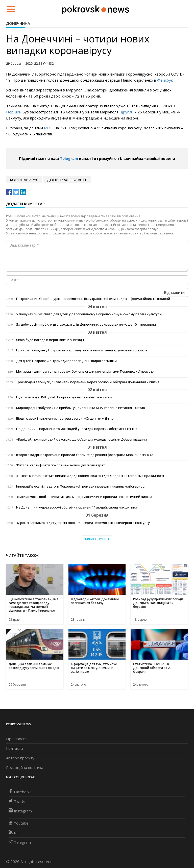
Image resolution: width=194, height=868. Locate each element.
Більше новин (97, 539)
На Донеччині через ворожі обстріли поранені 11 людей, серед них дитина (77, 507)
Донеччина (18, 23)
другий (127, 112)
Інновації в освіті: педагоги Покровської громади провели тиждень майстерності (81, 486)
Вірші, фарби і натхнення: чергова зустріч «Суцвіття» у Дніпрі (65, 418)
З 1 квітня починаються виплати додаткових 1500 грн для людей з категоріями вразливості (90, 476)
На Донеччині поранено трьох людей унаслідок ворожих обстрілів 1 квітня (77, 429)
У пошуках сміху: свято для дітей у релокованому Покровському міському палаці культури (89, 314)
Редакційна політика (25, 767)
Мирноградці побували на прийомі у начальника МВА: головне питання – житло (81, 408)
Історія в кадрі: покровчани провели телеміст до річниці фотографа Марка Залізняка (85, 455)
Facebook (20, 792)
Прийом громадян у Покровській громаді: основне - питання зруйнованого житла (82, 350)
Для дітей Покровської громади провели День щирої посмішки (66, 361)
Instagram (20, 811)
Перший (14, 112)
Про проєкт (16, 739)
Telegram (69, 158)
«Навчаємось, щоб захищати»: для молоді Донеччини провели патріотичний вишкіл (84, 497)
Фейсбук (165, 80)
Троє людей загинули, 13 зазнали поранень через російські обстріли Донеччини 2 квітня (88, 382)
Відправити (174, 292)
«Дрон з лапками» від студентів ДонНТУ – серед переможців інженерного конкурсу (83, 523)
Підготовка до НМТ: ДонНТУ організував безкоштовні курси (64, 397)
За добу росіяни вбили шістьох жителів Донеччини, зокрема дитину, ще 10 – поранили (86, 324)
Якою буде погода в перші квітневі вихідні (50, 340)
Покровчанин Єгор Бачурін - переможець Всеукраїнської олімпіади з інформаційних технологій (93, 299)
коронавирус (24, 180)
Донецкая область (67, 180)
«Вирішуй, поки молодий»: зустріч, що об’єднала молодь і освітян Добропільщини (81, 439)
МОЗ (48, 128)
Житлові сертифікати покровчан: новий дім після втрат (61, 465)
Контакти (15, 748)
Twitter (18, 801)
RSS (15, 833)
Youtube (19, 823)
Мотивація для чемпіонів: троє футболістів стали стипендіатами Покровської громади (85, 371)
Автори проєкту (20, 758)
